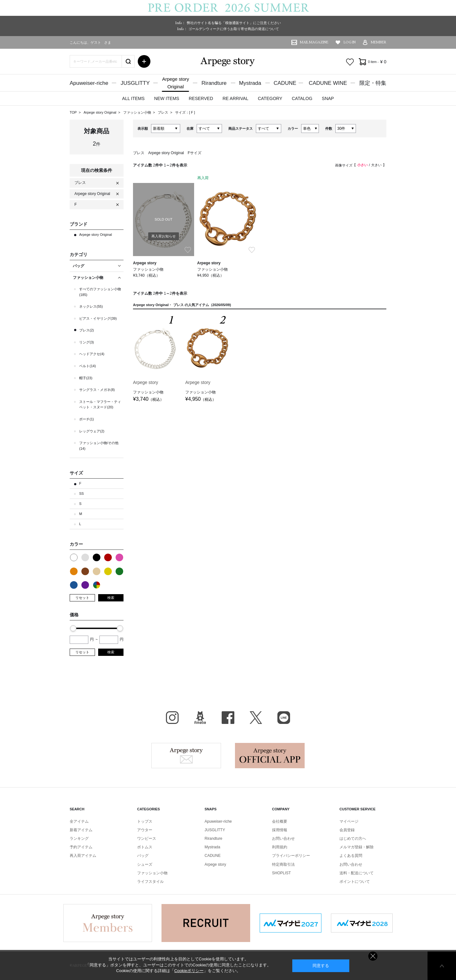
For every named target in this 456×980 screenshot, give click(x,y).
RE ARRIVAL (235, 98)
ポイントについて (355, 882)
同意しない (373, 956)
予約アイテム (81, 847)
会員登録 (347, 830)
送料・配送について (357, 873)
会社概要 (280, 821)
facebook (228, 718)
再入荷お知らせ (164, 236)
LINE (284, 718)
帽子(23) (86, 378)
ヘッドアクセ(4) (92, 354)
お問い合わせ (283, 839)
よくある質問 (351, 856)
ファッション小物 (138, 112)
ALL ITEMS (133, 98)
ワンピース (147, 839)
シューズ (145, 864)
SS (82, 493)
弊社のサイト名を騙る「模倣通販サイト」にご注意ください (234, 23)
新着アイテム (81, 830)
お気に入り (350, 62)
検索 (111, 598)
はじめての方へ (353, 839)
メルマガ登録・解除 (357, 847)
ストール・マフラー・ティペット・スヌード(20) (100, 405)
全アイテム (79, 821)
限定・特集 (373, 83)
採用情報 (280, 830)
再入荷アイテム (83, 856)
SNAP (328, 98)
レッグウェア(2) (92, 431)
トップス (145, 821)
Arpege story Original (100, 112)
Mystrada (250, 83)
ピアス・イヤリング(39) (98, 318)
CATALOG (302, 98)
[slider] (73, 628)
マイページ (349, 821)
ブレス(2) (86, 330)
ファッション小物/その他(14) (99, 446)
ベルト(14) (88, 366)
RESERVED (201, 98)
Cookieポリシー (189, 971)
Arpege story (186, 756)
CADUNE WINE (328, 83)
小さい (362, 165)
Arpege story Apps (270, 756)
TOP (73, 112)
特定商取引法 (283, 864)
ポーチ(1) (86, 419)
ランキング (79, 839)
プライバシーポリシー (291, 856)
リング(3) (86, 342)
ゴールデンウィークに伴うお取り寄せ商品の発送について (234, 29)
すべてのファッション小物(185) (100, 292)
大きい (376, 165)
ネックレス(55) (91, 306)
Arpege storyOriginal (176, 83)
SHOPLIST (281, 873)
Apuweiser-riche (89, 83)
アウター (145, 830)
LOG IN (350, 42)
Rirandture (214, 83)
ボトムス (145, 847)
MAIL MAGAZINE (314, 42)
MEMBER (379, 42)
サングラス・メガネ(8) (97, 390)
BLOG (200, 718)
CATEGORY (270, 98)
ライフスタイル (150, 882)
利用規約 (280, 847)
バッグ (143, 856)
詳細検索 (144, 61)
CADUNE (285, 83)
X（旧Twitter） (256, 718)
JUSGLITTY (135, 83)
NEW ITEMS (167, 98)
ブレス (163, 112)
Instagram (172, 718)
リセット (82, 598)
